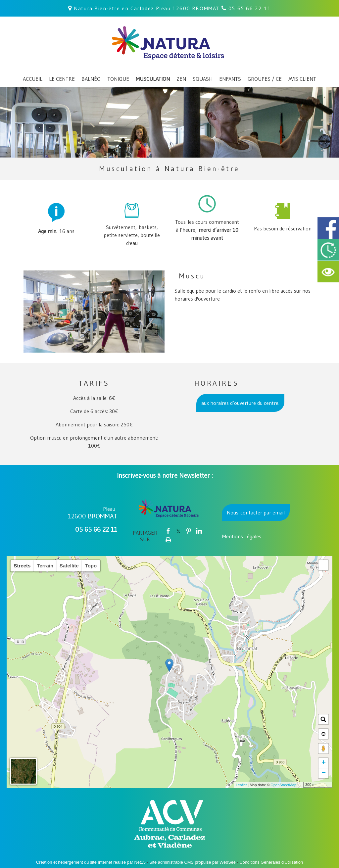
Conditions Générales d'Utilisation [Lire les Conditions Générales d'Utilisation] (271, 862)
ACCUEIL (33, 79)
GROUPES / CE (265, 79)
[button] (323, 565)
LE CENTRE (62, 79)
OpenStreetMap (283, 785)
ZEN (181, 79)
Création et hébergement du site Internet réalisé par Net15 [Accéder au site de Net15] (91, 862)
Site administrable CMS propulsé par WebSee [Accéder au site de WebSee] (193, 862)
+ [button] (324, 763)
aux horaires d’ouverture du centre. (240, 403)
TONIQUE (118, 79)
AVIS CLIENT (302, 79)
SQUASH (203, 79)
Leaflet (241, 785)
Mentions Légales (242, 536)
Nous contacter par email (256, 512)
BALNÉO (91, 79)
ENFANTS (230, 79)
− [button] (324, 773)
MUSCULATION (153, 79)
